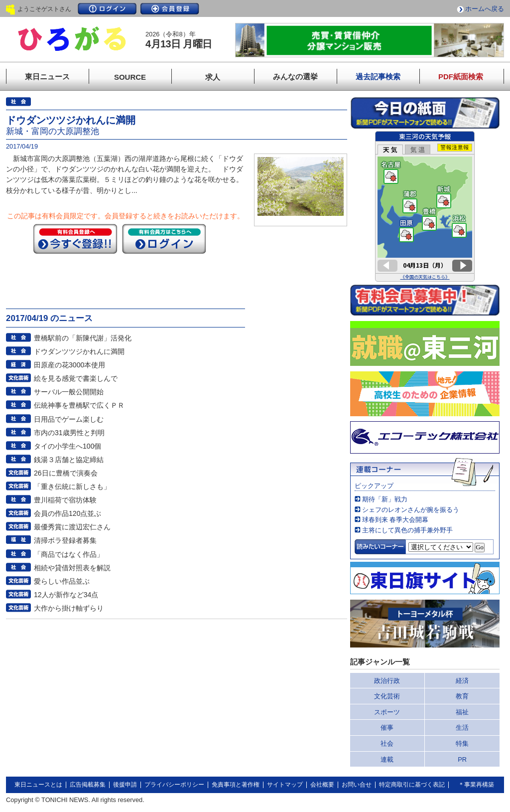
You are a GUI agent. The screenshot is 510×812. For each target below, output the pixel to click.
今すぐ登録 (75, 239)
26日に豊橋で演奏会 (66, 473)
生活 (462, 728)
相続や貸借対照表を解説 (72, 568)
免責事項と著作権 (236, 785)
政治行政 (387, 681)
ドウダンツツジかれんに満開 (79, 351)
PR (462, 759)
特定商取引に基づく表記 (412, 785)
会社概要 (322, 785)
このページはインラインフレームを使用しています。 (425, 206)
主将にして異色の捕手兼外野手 (407, 530)
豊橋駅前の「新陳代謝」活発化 (83, 338)
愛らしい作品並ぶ (62, 581)
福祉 (462, 712)
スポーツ (387, 712)
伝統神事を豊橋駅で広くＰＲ (79, 405)
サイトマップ (285, 785)
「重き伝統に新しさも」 (72, 487)
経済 (462, 681)
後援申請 (125, 785)
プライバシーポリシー (174, 785)
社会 (387, 743)
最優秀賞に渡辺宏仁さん (72, 527)
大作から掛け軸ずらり (69, 608)
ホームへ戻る (485, 9)
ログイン (107, 9)
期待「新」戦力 (385, 499)
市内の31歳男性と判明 (69, 433)
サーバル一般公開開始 (69, 392)
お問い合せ (357, 785)
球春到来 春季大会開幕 (395, 520)
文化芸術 (387, 696)
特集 (462, 743)
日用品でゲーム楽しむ (69, 419)
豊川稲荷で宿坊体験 (65, 500)
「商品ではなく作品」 (69, 554)
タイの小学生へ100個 (68, 446)
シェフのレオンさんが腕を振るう (411, 510)
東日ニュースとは (38, 785)
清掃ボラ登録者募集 (65, 540)
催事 (387, 728)
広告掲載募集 (88, 785)
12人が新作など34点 (66, 595)
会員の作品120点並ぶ (68, 513)
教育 (462, 696)
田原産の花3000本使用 (69, 365)
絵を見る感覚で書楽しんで (76, 378)
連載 (387, 759)
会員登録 (170, 9)
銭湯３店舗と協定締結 (69, 460)
